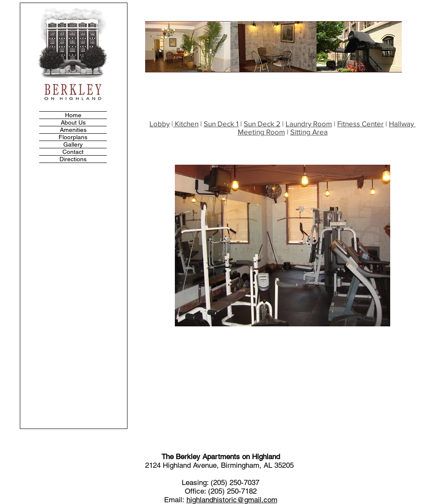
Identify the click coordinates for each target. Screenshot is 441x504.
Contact (73, 152)
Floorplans (73, 137)
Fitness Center (360, 124)
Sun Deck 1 (221, 124)
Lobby (160, 124)
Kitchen (186, 124)
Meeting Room (261, 132)
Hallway (402, 124)
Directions (73, 159)
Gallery (73, 144)
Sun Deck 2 (262, 124)
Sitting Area (309, 132)
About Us (73, 122)
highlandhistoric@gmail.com (232, 500)
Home (73, 115)
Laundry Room (309, 124)
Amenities (73, 130)
